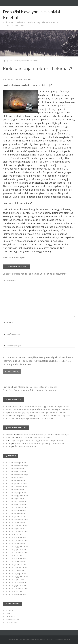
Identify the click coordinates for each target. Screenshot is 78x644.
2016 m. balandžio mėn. (17, 588)
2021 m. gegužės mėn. (16, 505)
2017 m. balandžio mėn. (17, 552)
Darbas (9, 614)
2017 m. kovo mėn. (15, 555)
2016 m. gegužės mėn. (16, 585)
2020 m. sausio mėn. (16, 522)
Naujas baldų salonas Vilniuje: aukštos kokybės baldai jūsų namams (38, 409)
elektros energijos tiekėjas (55, 107)
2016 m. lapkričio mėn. (17, 567)
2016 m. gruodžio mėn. (17, 564)
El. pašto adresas (14, 334)
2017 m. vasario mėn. (16, 558)
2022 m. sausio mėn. (16, 481)
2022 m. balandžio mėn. (17, 475)
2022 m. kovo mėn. (15, 478)
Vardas (10, 322)
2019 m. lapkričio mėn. (17, 526)
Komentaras (11, 280)
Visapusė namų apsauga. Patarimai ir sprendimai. (29, 418)
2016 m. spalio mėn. (15, 570)
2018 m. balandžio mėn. (17, 540)
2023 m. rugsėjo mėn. (16, 463)
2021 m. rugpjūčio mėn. (17, 496)
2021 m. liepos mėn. (15, 499)
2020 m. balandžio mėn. (17, 520)
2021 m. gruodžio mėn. (17, 484)
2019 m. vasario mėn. (16, 537)
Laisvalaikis (11, 623)
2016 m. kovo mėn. (15, 591)
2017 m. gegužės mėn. (16, 549)
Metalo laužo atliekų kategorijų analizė (37, 387)
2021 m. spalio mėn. (15, 490)
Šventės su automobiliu (26, 446)
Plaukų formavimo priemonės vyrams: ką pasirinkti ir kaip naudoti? (38, 406)
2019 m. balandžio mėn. (17, 531)
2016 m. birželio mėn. (16, 582)
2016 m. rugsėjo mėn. (16, 573)
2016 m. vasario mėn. (16, 594)
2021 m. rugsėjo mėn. (16, 493)
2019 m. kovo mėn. (15, 535)
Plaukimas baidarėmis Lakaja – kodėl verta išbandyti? (44, 435)
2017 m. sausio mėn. (16, 561)
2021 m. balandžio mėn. (17, 507)
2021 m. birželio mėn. (16, 502)
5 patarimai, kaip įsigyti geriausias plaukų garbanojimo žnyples (36, 412)
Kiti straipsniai (20, 257)
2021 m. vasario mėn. (16, 511)
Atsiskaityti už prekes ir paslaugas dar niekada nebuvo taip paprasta (38, 415)
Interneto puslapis (13, 346)
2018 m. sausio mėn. (16, 544)
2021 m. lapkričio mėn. (17, 487)
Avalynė (10, 611)
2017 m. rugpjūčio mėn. (17, 546)
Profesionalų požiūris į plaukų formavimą (35, 390)
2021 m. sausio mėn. (16, 514)
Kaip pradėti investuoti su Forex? (34, 437)
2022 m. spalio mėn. (15, 469)
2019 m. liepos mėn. (15, 529)
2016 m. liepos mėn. (15, 579)
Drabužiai (10, 616)
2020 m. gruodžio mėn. (17, 516)
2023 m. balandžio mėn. (17, 466)
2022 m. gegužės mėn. (16, 472)
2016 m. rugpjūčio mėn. (17, 576)
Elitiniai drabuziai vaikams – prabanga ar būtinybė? (39, 443)
